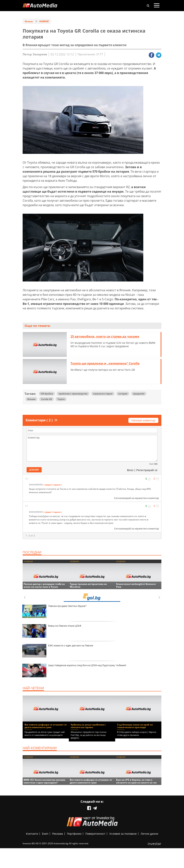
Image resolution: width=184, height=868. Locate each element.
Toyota (61, 399)
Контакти (32, 834)
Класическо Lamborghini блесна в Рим (136, 585)
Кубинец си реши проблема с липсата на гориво (88, 726)
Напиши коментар (143, 420)
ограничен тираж (103, 394)
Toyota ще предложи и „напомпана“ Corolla (105, 363)
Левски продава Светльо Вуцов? (54, 611)
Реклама (58, 834)
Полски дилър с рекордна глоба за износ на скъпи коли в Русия (44, 585)
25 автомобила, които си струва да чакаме (105, 336)
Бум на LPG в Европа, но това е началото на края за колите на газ (136, 781)
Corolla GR (46, 399)
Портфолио (74, 834)
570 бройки (47, 394)
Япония (31, 399)
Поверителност (95, 834)
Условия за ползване (123, 834)
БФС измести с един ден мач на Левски (58, 651)
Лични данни (149, 834)
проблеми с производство (73, 394)
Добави (34, 470)
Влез (130, 470)
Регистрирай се (147, 470)
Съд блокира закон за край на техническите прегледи (135, 726)
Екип (45, 834)
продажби (139, 394)
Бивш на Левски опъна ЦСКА (52, 631)
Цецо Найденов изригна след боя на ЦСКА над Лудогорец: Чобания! (74, 670)
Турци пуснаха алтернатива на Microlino (88, 585)
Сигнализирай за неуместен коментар (136, 498)
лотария (123, 394)
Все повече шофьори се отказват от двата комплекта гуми (46, 726)
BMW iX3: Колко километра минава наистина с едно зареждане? (44, 781)
